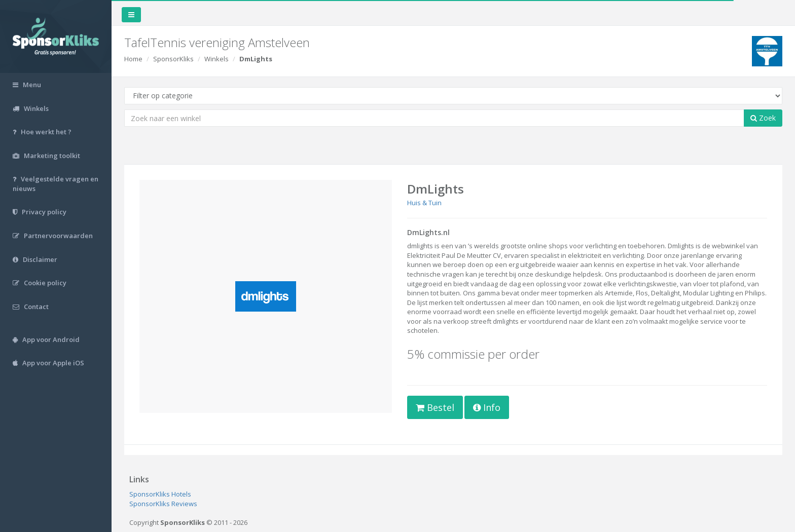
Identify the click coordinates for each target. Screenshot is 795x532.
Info (487, 407)
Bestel (435, 407)
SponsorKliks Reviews (163, 504)
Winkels (216, 59)
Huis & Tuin (424, 203)
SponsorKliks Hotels (160, 494)
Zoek (763, 118)
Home (133, 59)
